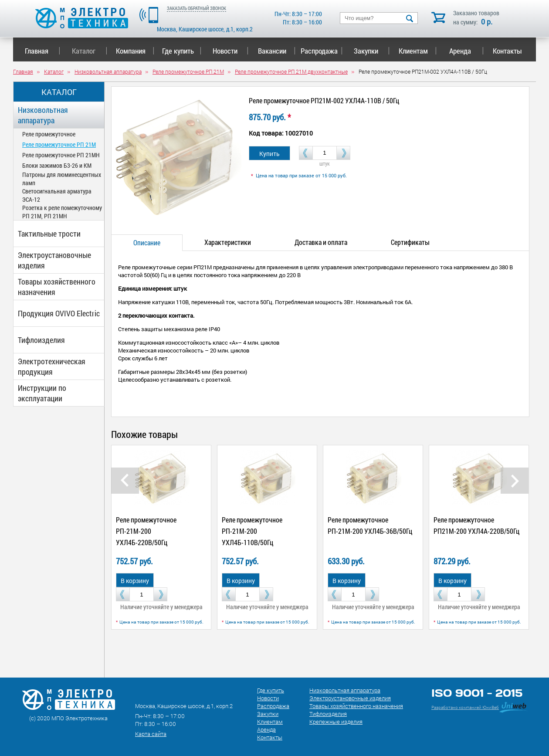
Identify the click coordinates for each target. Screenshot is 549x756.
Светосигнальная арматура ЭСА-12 (57, 195)
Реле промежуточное (49, 134)
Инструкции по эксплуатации (42, 393)
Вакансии (277, 51)
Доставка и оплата (321, 242)
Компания (135, 51)
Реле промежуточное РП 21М (59, 144)
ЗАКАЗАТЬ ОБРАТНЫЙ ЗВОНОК (197, 8)
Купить (269, 154)
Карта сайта (151, 734)
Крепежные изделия (336, 722)
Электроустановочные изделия (54, 260)
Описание (147, 242)
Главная (42, 51)
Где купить (182, 51)
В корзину (135, 581)
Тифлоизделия (41, 340)
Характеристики (228, 242)
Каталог (90, 51)
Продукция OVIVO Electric (59, 313)
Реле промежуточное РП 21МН (61, 155)
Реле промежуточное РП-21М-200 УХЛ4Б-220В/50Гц (146, 531)
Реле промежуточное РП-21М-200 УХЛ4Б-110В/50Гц (252, 531)
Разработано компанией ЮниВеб (465, 707)
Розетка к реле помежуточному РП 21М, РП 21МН (62, 212)
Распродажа (320, 51)
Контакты (507, 51)
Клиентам (418, 51)
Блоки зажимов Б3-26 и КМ (57, 165)
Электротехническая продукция (52, 366)
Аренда (466, 51)
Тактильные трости (49, 234)
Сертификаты (410, 242)
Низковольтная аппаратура (43, 115)
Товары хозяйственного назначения (57, 287)
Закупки (372, 51)
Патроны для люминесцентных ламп (62, 179)
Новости (231, 51)
